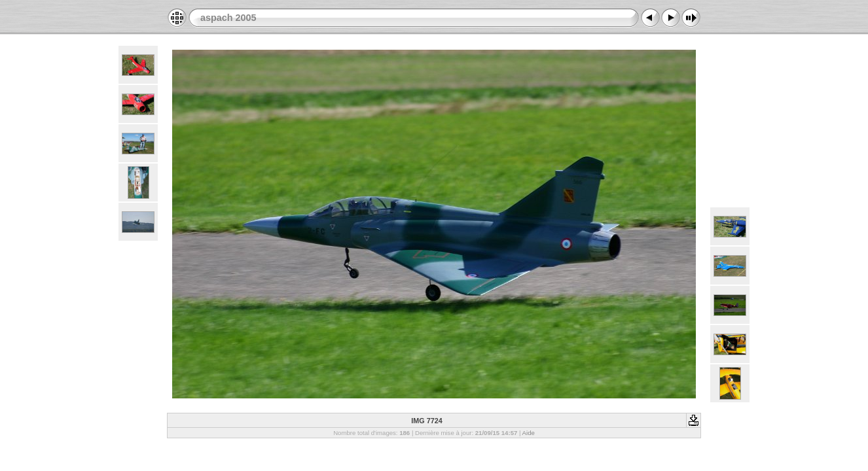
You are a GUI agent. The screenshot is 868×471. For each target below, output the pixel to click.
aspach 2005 (228, 18)
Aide (529, 433)
